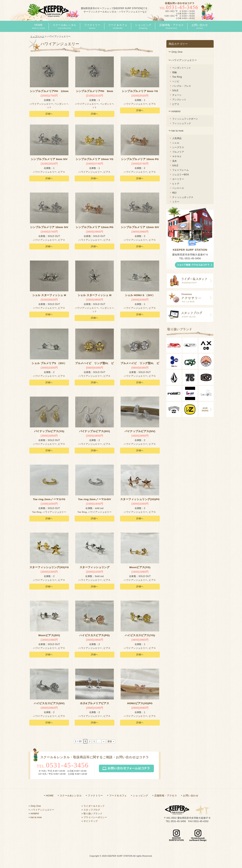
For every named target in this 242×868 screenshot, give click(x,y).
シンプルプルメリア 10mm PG (140, 160)
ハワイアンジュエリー (41, 105)
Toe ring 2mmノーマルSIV (95, 500)
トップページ (37, 36)
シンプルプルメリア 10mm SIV (49, 228)
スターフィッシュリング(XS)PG (140, 500)
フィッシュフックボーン (185, 119)
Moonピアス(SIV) (49, 636)
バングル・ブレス (182, 86)
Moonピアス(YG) (140, 568)
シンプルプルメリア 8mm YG (140, 92)
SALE (175, 91)
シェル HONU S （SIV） (140, 296)
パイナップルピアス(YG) (49, 432)
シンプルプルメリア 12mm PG (95, 228)
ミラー (176, 202)
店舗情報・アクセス (166, 796)
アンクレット (179, 100)
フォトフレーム (180, 170)
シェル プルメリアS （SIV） (49, 364)
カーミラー (178, 179)
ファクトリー (95, 796)
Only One (177, 52)
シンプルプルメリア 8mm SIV (49, 160)
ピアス (152, 105)
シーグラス (178, 147)
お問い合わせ (191, 796)
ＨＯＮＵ (177, 156)
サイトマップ (91, 821)
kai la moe (177, 131)
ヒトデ (176, 184)
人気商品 (177, 138)
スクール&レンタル (71, 796)
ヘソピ (176, 81)
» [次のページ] (104, 741)
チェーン (177, 95)
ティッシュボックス (183, 197)
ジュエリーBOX (181, 175)
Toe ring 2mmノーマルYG (49, 500)
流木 (175, 161)
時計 (175, 193)
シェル (176, 143)
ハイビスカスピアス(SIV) (49, 704)
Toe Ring (37, 513)
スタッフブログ (92, 810)
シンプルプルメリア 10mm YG (95, 160)
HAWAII (176, 111)
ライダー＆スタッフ (94, 806)
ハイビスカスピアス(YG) (140, 636)
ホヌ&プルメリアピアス (95, 704)
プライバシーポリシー (95, 817)
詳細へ (49, 115)
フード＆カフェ (118, 796)
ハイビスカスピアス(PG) (94, 636)
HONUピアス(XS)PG (140, 704)
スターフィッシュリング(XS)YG (49, 568)
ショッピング (141, 796)
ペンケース (178, 188)
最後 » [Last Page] (111, 741)
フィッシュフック (182, 123)
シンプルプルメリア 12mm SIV (140, 228)
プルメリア (178, 152)
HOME (50, 796)
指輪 (175, 72)
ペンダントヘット (182, 68)
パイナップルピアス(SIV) (95, 432)
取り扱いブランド (93, 814)
